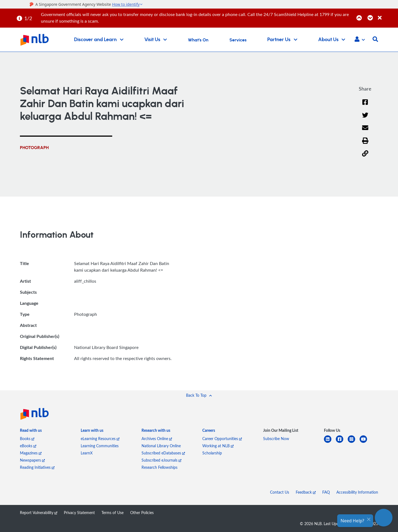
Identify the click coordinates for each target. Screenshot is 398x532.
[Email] (365, 131)
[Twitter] (365, 119)
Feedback (306, 492)
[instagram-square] (354, 442)
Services (238, 40)
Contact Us (280, 492)
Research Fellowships (159, 467)
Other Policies (142, 513)
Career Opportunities (222, 439)
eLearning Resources (100, 439)
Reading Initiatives (37, 467)
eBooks (28, 446)
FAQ (326, 492)
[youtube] (366, 442)
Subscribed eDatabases (163, 453)
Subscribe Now (276, 439)
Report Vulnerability (39, 513)
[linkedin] (330, 442)
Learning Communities (100, 446)
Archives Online (157, 439)
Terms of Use (112, 513)
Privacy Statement (79, 513)
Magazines (31, 453)
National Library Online (161, 446)
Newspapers (32, 460)
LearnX (87, 453)
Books (27, 439)
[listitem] (31, 432)
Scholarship (212, 453)
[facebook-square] (342, 442)
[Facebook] (365, 106)
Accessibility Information (357, 492)
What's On (198, 40)
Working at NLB (218, 446)
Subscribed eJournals (161, 460)
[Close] (387, 15)
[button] (360, 40)
